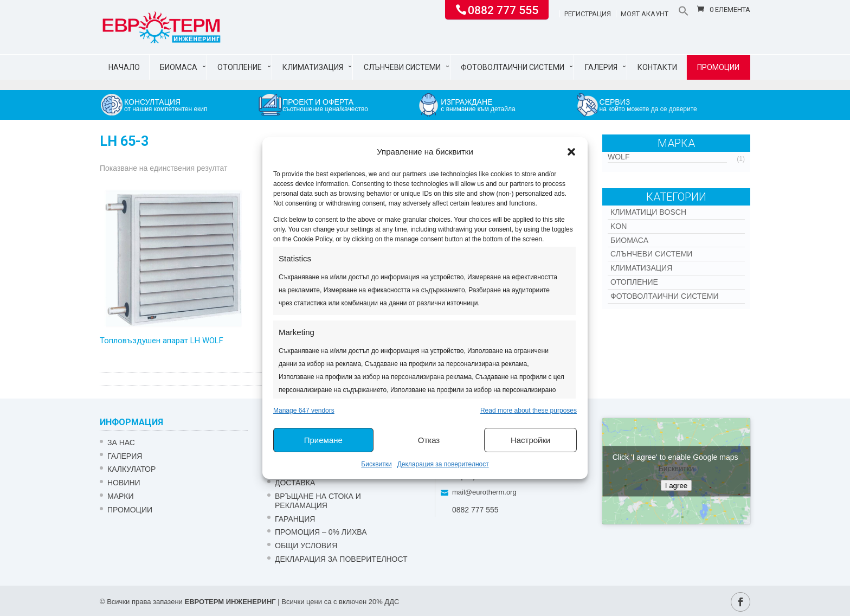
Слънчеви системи (402, 67)
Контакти (657, 67)
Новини (124, 483)
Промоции (718, 67)
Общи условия (306, 546)
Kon (619, 226)
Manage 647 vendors (304, 410)
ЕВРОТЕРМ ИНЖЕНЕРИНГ (230, 602)
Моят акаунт (645, 14)
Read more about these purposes (529, 410)
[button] (571, 152)
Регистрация (588, 14)
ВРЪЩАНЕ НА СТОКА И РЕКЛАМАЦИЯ (318, 501)
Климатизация (313, 67)
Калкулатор (131, 469)
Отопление (240, 67)
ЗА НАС (121, 442)
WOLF (619, 157)
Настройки (531, 440)
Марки (121, 496)
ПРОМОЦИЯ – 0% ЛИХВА (321, 532)
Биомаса (179, 67)
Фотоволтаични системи (513, 67)
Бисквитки (376, 464)
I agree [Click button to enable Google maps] (677, 485)
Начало (124, 67)
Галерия (601, 67)
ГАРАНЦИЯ (295, 519)
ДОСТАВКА (295, 483)
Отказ (429, 440)
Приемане (323, 440)
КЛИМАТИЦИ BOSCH (648, 212)
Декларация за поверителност (443, 464)
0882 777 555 (503, 9)
